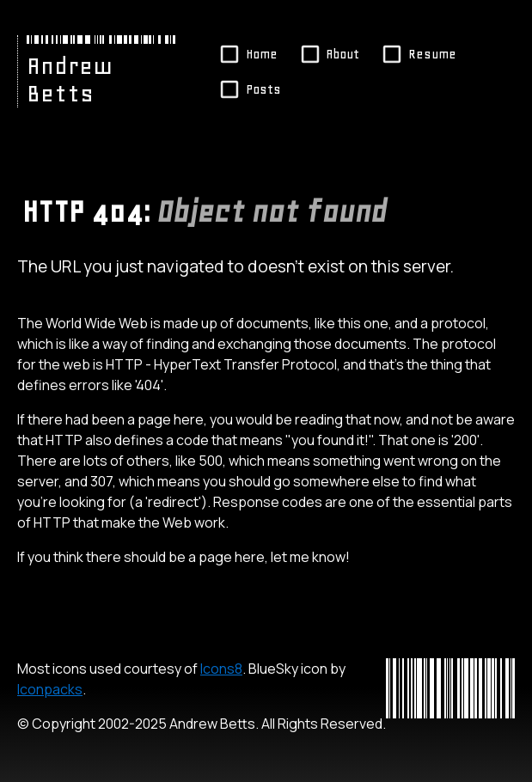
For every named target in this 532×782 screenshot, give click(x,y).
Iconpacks (50, 689)
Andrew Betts (70, 80)
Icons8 (221, 669)
